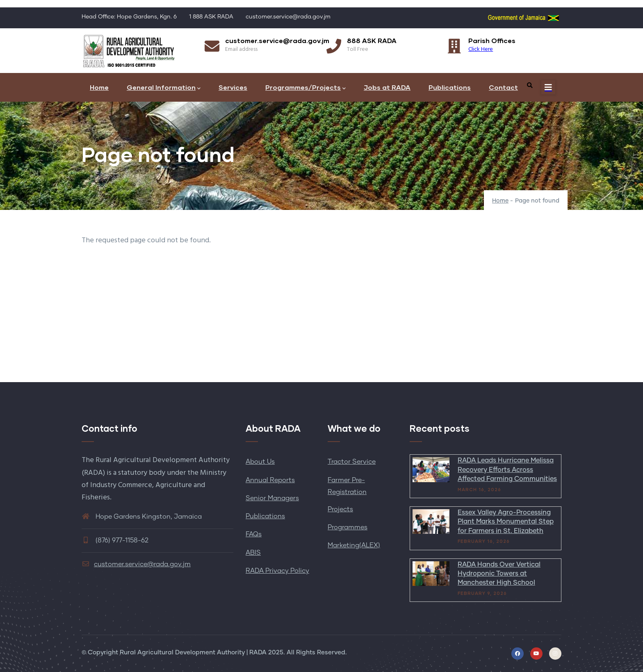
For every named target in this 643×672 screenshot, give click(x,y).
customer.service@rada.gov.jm (136, 564)
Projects (340, 509)
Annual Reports (270, 480)
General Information (164, 88)
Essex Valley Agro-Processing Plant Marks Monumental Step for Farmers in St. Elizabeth (506, 522)
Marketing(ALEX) (354, 545)
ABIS (253, 553)
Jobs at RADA (387, 87)
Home (99, 87)
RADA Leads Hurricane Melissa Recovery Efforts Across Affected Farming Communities (507, 470)
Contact (503, 87)
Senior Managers (272, 498)
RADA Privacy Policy (277, 571)
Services (233, 87)
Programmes (348, 527)
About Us (260, 462)
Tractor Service (352, 462)
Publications (450, 87)
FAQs (254, 534)
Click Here (481, 49)
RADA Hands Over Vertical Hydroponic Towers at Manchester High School (499, 574)
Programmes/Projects (306, 88)
